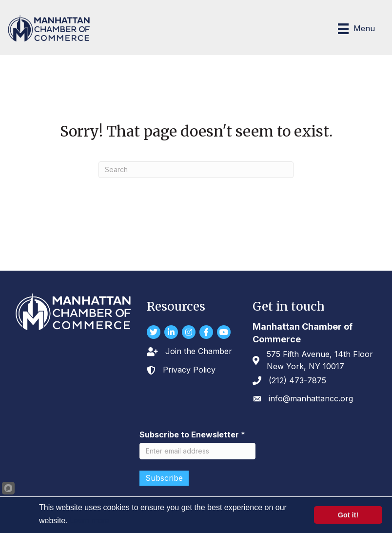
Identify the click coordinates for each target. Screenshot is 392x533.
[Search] (196, 170)
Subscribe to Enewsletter (192, 434)
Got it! (348, 515)
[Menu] (356, 29)
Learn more (89, 521)
